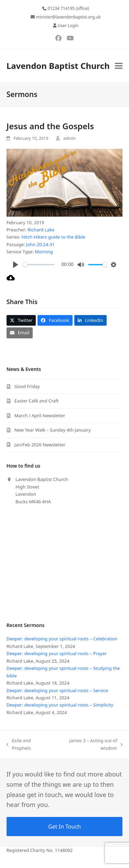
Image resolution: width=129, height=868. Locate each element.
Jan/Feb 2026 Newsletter (40, 445)
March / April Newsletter (40, 415)
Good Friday (27, 386)
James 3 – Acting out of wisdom (89, 745)
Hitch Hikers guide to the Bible (53, 237)
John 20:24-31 (40, 244)
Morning (44, 252)
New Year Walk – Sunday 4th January (53, 430)
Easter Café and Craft (37, 401)
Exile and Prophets (19, 745)
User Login (68, 26)
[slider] (39, 265)
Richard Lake (41, 230)
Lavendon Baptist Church (58, 66)
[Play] (15, 265)
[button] (119, 66)
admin (69, 138)
